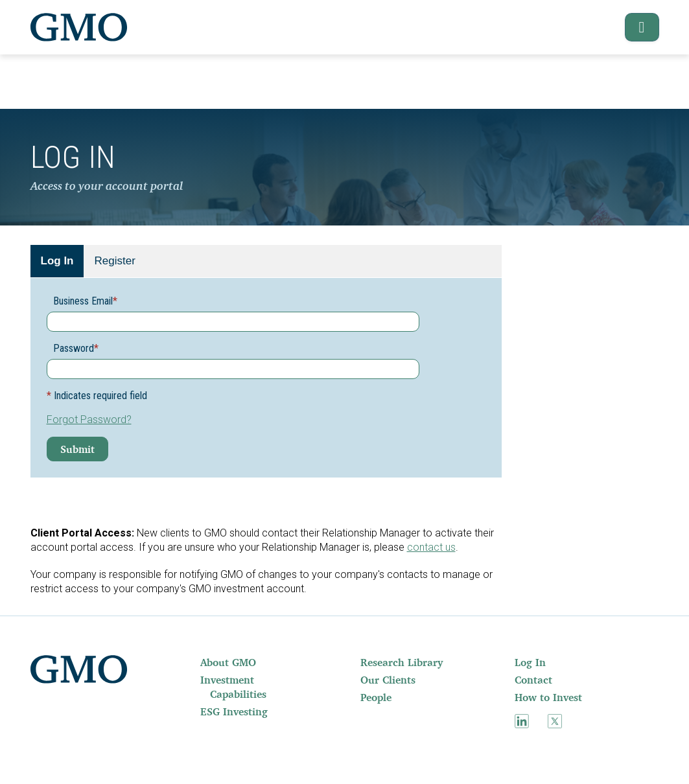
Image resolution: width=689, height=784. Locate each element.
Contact (533, 680)
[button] (636, 27)
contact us (431, 547)
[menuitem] (243, 662)
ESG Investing (234, 711)
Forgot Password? (89, 420)
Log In (57, 261)
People (376, 697)
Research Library (402, 662)
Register (114, 261)
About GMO (228, 662)
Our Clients (388, 680)
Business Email (85, 301)
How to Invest (548, 697)
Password (76, 348)
